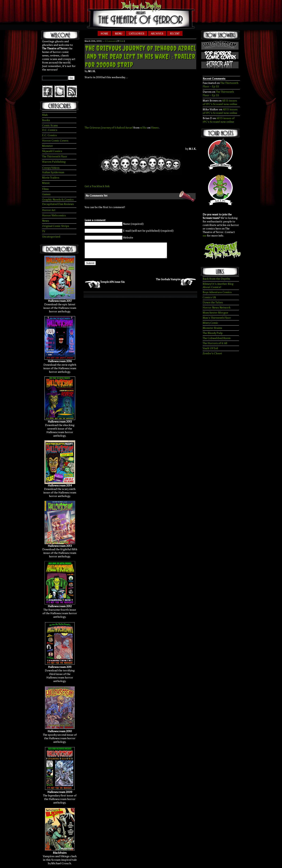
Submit (90, 266)
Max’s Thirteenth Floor (217, 318)
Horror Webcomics (54, 215)
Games (46, 194)
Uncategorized (51, 237)
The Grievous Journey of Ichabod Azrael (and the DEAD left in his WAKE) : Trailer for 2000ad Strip (140, 56)
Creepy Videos (51, 168)
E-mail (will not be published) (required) (148, 231)
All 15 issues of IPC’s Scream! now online (220, 102)
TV (44, 231)
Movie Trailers (51, 178)
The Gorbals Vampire (168, 282)
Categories (137, 34)
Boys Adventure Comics (217, 292)
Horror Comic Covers (55, 141)
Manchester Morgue (215, 313)
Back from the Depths (216, 279)
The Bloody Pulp (213, 333)
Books (46, 120)
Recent (175, 34)
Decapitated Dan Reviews (58, 204)
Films (45, 189)
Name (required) (133, 224)
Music (46, 183)
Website (128, 238)
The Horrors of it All (215, 343)
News (46, 221)
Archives (157, 34)
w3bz (143, 128)
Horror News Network (217, 308)
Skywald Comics (52, 151)
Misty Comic (210, 323)
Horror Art (49, 210)
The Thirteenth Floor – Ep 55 (218, 94)
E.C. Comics (49, 135)
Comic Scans (50, 126)
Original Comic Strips (56, 226)
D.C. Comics (50, 130)
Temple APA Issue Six (112, 285)
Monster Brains (212, 328)
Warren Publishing (54, 162)
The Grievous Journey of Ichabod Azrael (109, 128)
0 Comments (111, 41)
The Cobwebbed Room (217, 338)
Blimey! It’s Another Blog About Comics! (218, 286)
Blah (45, 115)
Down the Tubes (213, 302)
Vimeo (155, 128)
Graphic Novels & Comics (58, 200)
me (205, 236)
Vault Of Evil (210, 348)
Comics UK (209, 297)
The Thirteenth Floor (55, 156)
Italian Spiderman (53, 172)
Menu (119, 34)
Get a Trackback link (97, 186)
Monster (47, 146)
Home (104, 34)
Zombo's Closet (212, 353)
